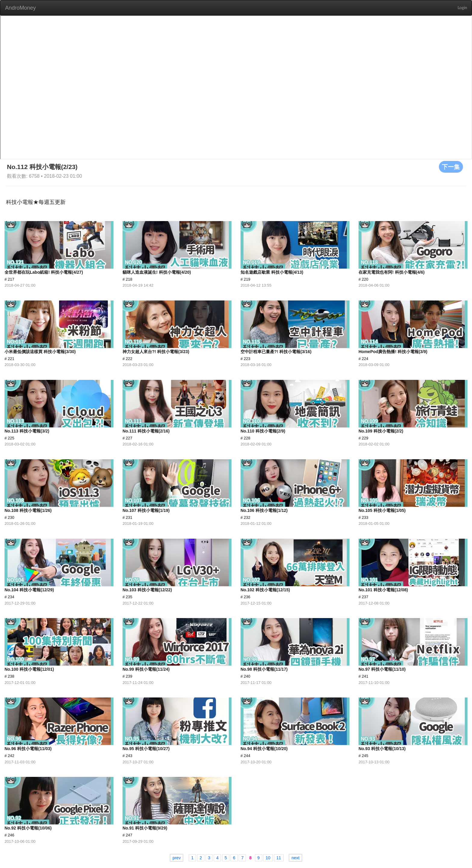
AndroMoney (20, 8)
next (295, 858)
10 (268, 858)
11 (279, 858)
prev (177, 858)
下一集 (451, 167)
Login (462, 8)
